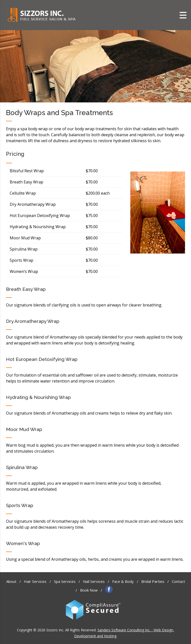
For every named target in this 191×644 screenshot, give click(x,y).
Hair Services (35, 581)
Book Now (89, 590)
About (11, 581)
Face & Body (123, 581)
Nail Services (94, 581)
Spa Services (65, 581)
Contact (178, 581)
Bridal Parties (153, 581)
